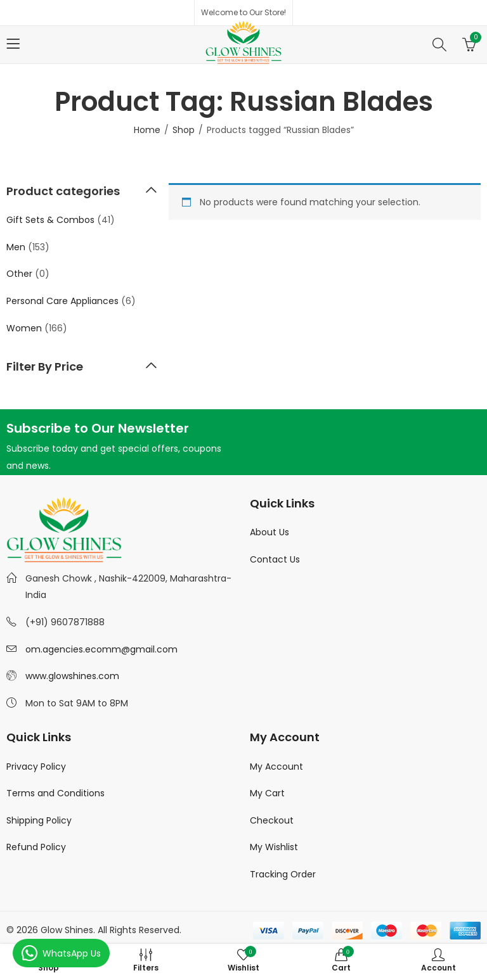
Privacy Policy (36, 767)
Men (16, 247)
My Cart (267, 793)
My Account (276, 767)
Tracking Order (283, 874)
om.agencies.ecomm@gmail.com (101, 649)
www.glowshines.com (72, 676)
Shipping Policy (39, 820)
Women (24, 328)
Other (19, 274)
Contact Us (275, 559)
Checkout (272, 820)
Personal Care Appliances (62, 301)
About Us (269, 532)
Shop (184, 130)
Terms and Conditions (55, 793)
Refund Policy (36, 847)
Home (147, 130)
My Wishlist (274, 847)
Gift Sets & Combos (50, 220)
